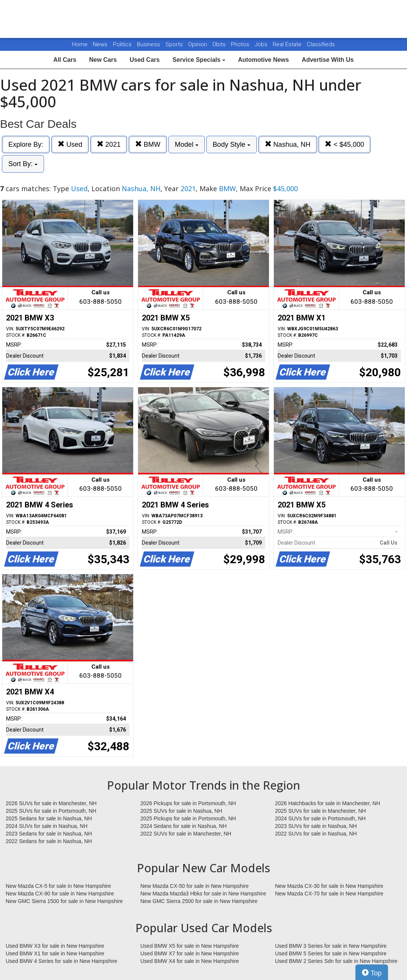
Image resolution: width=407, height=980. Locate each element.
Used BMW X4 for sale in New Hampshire (190, 961)
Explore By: (26, 144)
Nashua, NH (288, 144)
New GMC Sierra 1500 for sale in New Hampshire (64, 901)
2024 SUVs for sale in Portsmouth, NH (320, 818)
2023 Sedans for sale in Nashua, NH (49, 834)
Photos (241, 44)
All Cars (65, 60)
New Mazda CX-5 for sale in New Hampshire (58, 886)
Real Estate (288, 44)
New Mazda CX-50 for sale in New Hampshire (195, 886)
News (100, 44)
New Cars (103, 60)
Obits (220, 44)
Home (80, 44)
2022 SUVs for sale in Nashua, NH (316, 834)
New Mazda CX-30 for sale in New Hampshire (329, 886)
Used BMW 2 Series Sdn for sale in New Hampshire (336, 961)
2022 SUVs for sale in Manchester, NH (186, 834)
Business (149, 44)
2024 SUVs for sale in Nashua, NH (47, 826)
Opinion (198, 44)
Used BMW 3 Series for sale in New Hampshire (331, 946)
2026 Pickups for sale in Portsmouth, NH (188, 803)
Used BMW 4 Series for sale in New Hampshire (61, 961)
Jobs (262, 44)
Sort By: (23, 164)
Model (187, 144)
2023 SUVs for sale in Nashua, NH (316, 826)
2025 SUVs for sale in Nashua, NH (181, 811)
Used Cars (145, 60)
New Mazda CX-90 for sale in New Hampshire (60, 894)
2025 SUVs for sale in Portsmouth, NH (51, 811)
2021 (109, 144)
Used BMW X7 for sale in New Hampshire (190, 953)
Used (70, 144)
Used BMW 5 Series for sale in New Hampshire (331, 953)
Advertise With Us (328, 60)
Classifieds (321, 44)
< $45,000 (344, 144)
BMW (148, 144)
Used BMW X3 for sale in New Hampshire (55, 946)
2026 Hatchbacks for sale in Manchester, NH (328, 803)
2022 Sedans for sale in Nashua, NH (49, 841)
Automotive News (263, 60)
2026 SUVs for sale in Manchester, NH (51, 803)
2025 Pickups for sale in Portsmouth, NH (188, 818)
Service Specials (199, 60)
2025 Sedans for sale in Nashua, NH (49, 818)
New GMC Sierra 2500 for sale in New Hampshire (199, 901)
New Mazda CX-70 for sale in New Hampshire (329, 894)
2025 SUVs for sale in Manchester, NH (321, 811)
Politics (122, 44)
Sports (175, 44)
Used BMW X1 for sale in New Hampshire (55, 953)
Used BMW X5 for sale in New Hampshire (190, 946)
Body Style (232, 144)
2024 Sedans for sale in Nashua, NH (183, 826)
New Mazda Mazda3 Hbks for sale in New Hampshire (203, 894)
